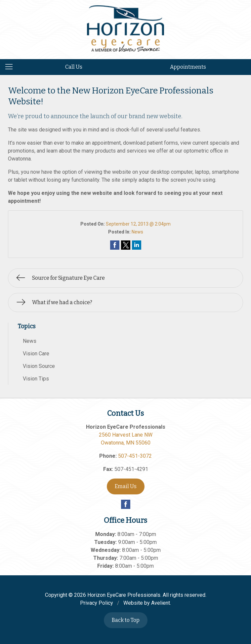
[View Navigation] (11, 67)
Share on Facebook (115, 245)
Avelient (161, 603)
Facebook (126, 504)
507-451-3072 (135, 456)
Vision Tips (36, 379)
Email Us (126, 486)
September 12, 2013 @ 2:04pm (138, 224)
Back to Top (126, 620)
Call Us (74, 67)
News (137, 232)
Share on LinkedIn (137, 245)
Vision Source (39, 366)
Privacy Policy (97, 603)
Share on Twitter (126, 245)
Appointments (188, 67)
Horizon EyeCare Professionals (124, 595)
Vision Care (36, 354)
